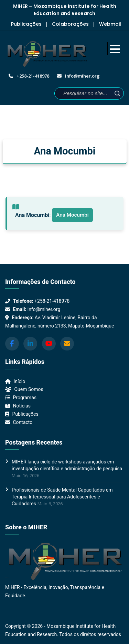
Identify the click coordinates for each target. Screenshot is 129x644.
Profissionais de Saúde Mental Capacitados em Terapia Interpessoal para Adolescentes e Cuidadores (62, 497)
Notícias (22, 406)
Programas (25, 398)
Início (19, 381)
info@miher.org (44, 309)
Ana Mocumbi (72, 215)
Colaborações (70, 24)
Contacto (23, 422)
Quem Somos (29, 389)
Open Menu (115, 49)
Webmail (110, 24)
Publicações (26, 24)
